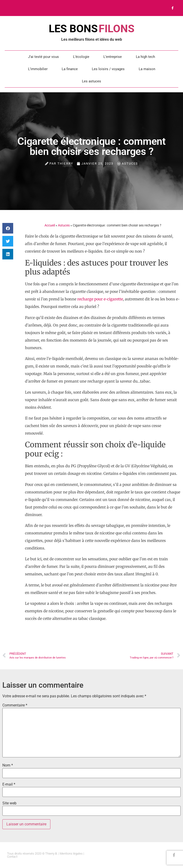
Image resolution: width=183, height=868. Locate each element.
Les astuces (91, 81)
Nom (8, 765)
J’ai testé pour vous (43, 57)
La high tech (145, 57)
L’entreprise (113, 57)
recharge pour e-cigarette (100, 299)
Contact (12, 857)
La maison (147, 69)
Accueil (50, 225)
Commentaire (15, 705)
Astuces (130, 164)
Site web (9, 803)
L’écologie (81, 57)
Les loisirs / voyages (108, 69)
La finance (70, 69)
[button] (8, 228)
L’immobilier (38, 69)
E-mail (9, 784)
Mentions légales (71, 854)
